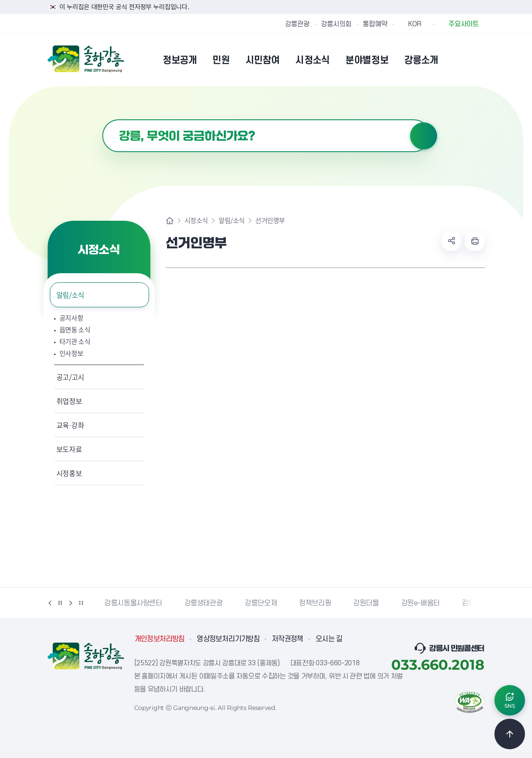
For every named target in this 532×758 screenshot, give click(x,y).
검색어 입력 (103, 120)
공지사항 (71, 318)
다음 (71, 603)
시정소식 (196, 221)
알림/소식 (70, 295)
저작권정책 (288, 639)
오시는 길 (329, 639)
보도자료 (69, 449)
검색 (424, 136)
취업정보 (69, 401)
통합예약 (375, 24)
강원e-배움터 (421, 603)
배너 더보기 (81, 603)
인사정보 (71, 353)
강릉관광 (297, 24)
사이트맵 (479, 60)
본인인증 (457, 60)
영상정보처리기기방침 (228, 639)
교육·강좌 (70, 425)
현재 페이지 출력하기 (475, 241)
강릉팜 (472, 603)
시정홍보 (69, 473)
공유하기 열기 (452, 241)
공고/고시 (70, 377)
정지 (60, 603)
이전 (50, 603)
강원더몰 (366, 603)
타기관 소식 (75, 342)
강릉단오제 (261, 603)
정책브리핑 (315, 603)
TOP (510, 734)
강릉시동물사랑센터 (133, 603)
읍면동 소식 (75, 330)
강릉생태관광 (204, 603)
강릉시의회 (336, 24)
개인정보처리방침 (160, 639)
